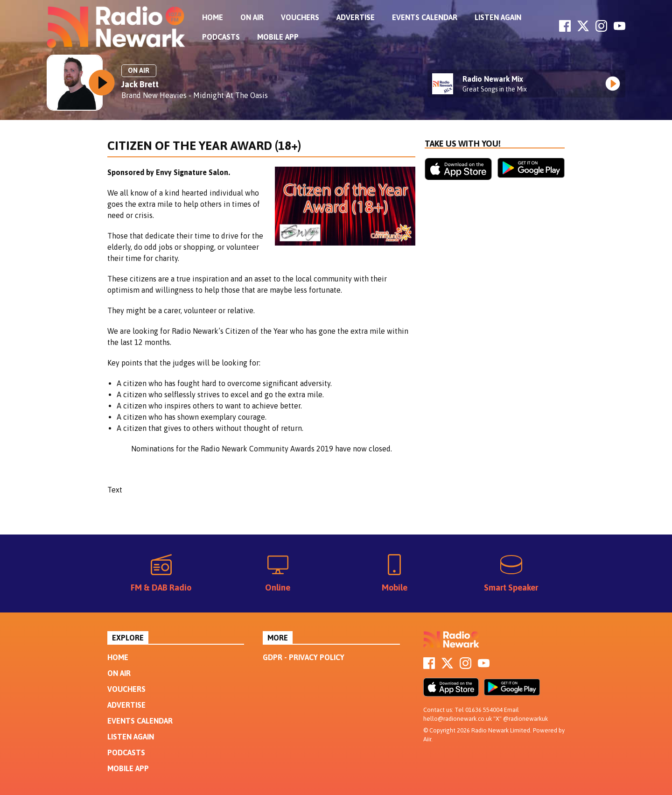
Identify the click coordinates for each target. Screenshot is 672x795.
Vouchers (300, 17)
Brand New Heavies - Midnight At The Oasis (195, 95)
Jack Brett (140, 84)
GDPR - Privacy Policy (304, 657)
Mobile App (278, 37)
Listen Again (498, 17)
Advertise (356, 17)
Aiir (427, 739)
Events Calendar (425, 17)
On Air (252, 17)
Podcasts (221, 37)
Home (213, 17)
